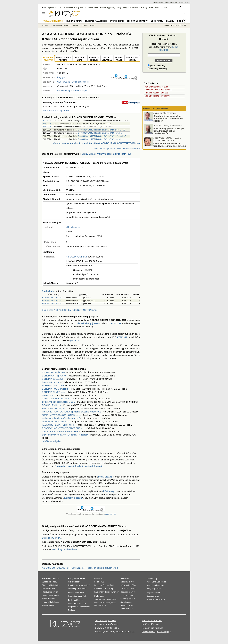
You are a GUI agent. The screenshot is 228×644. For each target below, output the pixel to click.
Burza (97, 582)
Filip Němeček (73, 227)
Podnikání (125, 579)
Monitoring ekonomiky (155, 585)
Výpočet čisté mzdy (50, 582)
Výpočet (56, 579)
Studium (187, 2)
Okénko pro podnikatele (156, 108)
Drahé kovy (99, 596)
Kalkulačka (135, 8)
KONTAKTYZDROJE (94, 59)
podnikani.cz (111, 514)
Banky (71, 579)
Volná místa (79, 593)
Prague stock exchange (156, 599)
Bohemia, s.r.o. (49, 395)
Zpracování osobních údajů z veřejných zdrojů (79, 466)
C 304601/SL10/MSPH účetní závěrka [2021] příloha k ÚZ (102, 136)
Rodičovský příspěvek (51, 595)
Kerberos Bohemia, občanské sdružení (61, 418)
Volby (149, 589)
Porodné (83, 603)
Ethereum (115, 592)
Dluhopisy (98, 585)
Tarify (119, 8)
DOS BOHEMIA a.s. (52, 405)
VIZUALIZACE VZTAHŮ (132, 59)
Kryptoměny (99, 592)
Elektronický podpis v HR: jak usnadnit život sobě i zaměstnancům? (169, 131)
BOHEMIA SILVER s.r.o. (54, 392)
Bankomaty (80, 579)
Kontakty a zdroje (73, 498)
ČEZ (102, 582)
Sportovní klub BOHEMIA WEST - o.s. (60, 431)
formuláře (129, 609)
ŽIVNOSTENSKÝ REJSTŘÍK (64, 59)
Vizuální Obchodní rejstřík (156, 87)
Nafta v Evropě (100, 605)
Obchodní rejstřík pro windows (158, 90)
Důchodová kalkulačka (51, 585)
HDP (106, 589)
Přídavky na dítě (48, 589)
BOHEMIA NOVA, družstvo (55, 389)
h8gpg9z (62, 77)
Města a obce (126, 585)
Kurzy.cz (45, 25)
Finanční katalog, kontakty (156, 93)
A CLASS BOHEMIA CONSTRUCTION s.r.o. (80, 25)
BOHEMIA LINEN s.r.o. (53, 385)
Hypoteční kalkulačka (50, 602)
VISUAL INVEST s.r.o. (77, 257)
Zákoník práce (126, 602)
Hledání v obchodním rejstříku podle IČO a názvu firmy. (164, 47)
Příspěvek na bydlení (50, 592)
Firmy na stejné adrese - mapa (72, 90)
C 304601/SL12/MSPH (52, 301)
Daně (123, 609)
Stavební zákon (127, 605)
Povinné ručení (48, 605)
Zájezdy (161, 2)
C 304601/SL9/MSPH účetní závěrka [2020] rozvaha (100, 133)
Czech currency (153, 596)
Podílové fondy (109, 585)
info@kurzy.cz (105, 477)
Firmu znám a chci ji (56, 110)
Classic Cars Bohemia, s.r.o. (56, 399)
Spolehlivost (162, 582)
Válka (157, 8)
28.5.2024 (47, 124)
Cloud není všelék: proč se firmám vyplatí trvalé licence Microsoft (168, 119)
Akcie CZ (59, 8)
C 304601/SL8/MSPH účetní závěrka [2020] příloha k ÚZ (101, 130)
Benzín (108, 603)
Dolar (84, 589)
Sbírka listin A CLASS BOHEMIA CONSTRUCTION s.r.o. (70, 310)
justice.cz (75, 340)
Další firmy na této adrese (64, 549)
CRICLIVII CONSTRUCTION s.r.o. (59, 402)
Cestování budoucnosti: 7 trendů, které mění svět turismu (170, 145)
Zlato (96, 8)
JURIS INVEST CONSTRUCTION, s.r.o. (61, 415)
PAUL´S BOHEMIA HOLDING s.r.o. (59, 425)
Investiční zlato (105, 599)
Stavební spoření (83, 585)
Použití (145, 632)
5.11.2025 (47, 121)
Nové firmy (157, 21)
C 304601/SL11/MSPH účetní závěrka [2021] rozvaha (100, 139)
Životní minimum (48, 599)
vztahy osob (104, 154)
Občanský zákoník (128, 599)
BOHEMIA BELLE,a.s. (53, 379)
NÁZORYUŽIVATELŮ (107, 59)
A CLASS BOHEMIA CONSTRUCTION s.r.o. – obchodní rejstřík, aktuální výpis (80, 568)
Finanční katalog (127, 595)
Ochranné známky (137, 21)
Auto (149, 582)
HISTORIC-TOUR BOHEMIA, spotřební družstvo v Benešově (72, 412)
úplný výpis (88, 154)
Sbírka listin (48, 291)
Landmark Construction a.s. (55, 422)
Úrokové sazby (74, 582)
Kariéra (154, 2)
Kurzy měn (79, 8)
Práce (151, 8)
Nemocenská (73, 603)
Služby (170, 21)
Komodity (89, 8)
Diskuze (164, 8)
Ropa (96, 603)
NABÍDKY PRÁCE (119, 59)
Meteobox (174, 2)
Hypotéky (111, 8)
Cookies (112, 620)
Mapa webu (156, 589)
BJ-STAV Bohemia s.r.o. (54, 372)
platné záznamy (156, 66)
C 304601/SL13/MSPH (52, 298)
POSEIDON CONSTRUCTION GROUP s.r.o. (64, 428)
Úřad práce (72, 596)
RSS (153, 632)
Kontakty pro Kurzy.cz (152, 628)
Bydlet (181, 2)
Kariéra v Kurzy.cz (151, 624)
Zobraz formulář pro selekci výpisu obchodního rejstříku (117, 148)
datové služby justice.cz (89, 323)
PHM (102, 603)
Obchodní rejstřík (56, 25)
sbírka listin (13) (122, 154)
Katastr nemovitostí (128, 589)
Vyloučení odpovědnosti (107, 624)
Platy (85, 596)
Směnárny (72, 589)
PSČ (134, 585)
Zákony (144, 8)
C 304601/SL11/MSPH (52, 304)
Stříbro (114, 599)
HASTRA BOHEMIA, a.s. (54, 408)
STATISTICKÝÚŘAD (80, 59)
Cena (154, 582)
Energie (126, 8)
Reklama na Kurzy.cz (152, 620)
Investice (98, 579)
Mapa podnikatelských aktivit (157, 96)
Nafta (113, 603)
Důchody (72, 610)
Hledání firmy (74, 21)
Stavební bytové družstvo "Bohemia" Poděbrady (65, 435)
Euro (79, 589)
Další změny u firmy (52, 538)
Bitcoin (103, 8)
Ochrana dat (101, 620)
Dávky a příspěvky (76, 600)
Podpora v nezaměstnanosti (79, 607)
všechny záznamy (157, 69)
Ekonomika (99, 589)
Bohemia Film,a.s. (51, 382)
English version (153, 593)
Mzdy (80, 596)
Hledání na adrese (96, 21)
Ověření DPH (117, 21)
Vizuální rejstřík (54, 21)
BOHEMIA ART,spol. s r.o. (55, 376)
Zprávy (51, 8)
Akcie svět (69, 8)
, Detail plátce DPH (73, 82)
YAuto (167, 2)
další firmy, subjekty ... (53, 441)
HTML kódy (162, 632)
